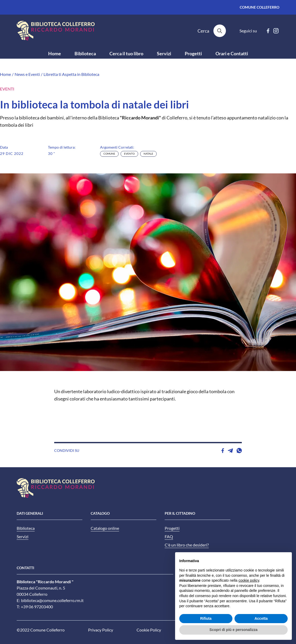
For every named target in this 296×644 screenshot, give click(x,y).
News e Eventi (27, 74)
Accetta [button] (261, 618)
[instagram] (276, 31)
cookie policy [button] (249, 580)
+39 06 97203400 (37, 607)
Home (5, 74)
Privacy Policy (101, 630)
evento (129, 154)
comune (109, 154)
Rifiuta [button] (206, 618)
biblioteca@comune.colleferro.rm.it (52, 600)
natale (148, 154)
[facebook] (268, 31)
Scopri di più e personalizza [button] (233, 630)
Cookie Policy (149, 630)
